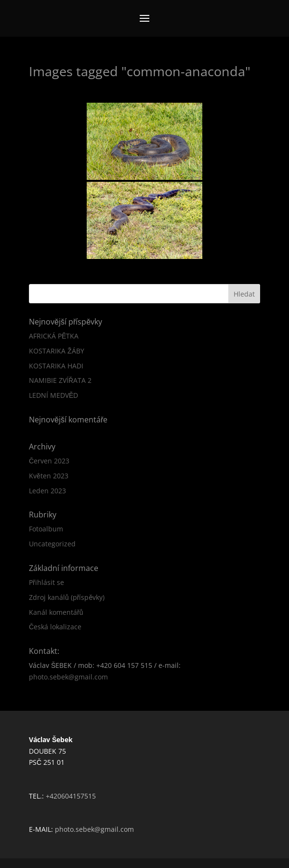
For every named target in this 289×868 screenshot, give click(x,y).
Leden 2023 (47, 491)
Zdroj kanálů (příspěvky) (67, 597)
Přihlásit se (46, 582)
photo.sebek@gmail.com (68, 677)
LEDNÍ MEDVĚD (53, 395)
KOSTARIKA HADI (56, 366)
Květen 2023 (49, 476)
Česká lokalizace (55, 627)
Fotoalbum (46, 529)
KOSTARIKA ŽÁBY (57, 351)
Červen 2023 (49, 461)
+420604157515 (71, 796)
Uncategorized (52, 544)
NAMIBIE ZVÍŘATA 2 (60, 380)
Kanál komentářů (56, 612)
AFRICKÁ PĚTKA (54, 336)
